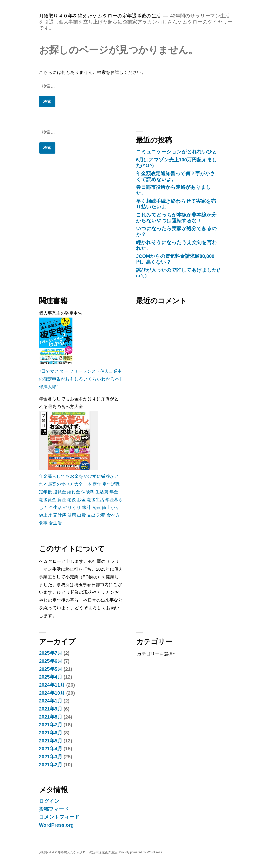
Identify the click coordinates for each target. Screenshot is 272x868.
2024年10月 (52, 693)
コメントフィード (59, 817)
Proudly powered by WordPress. (141, 852)
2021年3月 (51, 757)
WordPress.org (56, 825)
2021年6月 (51, 733)
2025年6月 (51, 661)
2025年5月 (51, 669)
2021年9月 (51, 709)
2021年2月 (51, 765)
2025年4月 (51, 677)
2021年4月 (51, 749)
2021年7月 (51, 725)
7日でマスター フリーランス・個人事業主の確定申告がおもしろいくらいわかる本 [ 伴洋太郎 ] (80, 379)
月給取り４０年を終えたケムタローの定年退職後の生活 (100, 16)
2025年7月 (51, 653)
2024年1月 (51, 701)
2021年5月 (51, 741)
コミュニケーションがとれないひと (177, 152)
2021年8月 (51, 717)
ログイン (49, 801)
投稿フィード (54, 809)
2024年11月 (52, 685)
